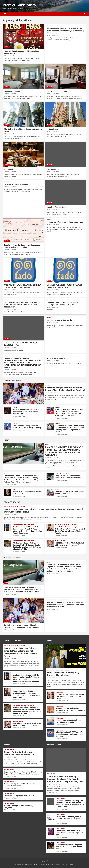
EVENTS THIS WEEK (60, 474)
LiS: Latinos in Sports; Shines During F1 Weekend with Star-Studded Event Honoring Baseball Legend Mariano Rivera (70, 429)
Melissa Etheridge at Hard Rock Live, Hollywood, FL (18, 807)
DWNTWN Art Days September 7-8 (17, 184)
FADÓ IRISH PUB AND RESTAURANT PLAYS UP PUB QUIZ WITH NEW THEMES (64, 286)
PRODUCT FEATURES (13, 641)
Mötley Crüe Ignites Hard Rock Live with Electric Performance (20, 785)
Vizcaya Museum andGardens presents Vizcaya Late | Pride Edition (70, 709)
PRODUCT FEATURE (20, 507)
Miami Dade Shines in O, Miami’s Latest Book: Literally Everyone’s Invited (69, 819)
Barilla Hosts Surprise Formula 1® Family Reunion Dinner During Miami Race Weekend (22, 626)
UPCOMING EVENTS (64, 670)
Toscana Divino (10, 169)
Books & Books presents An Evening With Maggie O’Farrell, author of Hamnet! (70, 696)
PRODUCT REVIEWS (12, 502)
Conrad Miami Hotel (12, 91)
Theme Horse (49, 865)
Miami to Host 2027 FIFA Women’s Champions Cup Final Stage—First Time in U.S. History (69, 734)
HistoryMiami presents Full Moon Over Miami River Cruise (69, 721)
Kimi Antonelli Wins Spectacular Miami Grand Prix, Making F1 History (27, 427)
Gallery (48, 385)
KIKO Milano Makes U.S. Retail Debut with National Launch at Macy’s (69, 544)
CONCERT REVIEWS (9, 750)
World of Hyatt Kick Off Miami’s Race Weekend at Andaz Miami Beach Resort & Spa (27, 412)
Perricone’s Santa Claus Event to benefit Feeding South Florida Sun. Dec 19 (62, 304)
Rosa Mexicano (53, 169)
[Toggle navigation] (5, 14)
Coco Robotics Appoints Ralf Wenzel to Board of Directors (27, 493)
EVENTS (51, 641)
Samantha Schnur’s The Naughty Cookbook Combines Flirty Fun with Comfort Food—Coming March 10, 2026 (65, 779)
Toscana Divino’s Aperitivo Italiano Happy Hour (65, 222)
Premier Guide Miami (20, 5)
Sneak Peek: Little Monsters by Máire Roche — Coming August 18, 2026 (69, 833)
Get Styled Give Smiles (56, 358)
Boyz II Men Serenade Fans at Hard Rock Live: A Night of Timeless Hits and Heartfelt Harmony (23, 773)
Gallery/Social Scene (13, 381)
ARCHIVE (7, 47)
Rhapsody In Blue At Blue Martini (59, 320)
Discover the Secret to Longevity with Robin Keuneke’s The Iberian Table (69, 847)
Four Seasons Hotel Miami (57, 91)
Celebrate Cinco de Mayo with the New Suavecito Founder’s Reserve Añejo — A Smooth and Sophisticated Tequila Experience (27, 530)
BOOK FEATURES (54, 745)
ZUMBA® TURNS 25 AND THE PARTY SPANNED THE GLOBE (70, 493)
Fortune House (52, 129)
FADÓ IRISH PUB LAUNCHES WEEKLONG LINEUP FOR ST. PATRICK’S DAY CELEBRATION (23, 286)
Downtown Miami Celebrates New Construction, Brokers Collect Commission (23, 246)
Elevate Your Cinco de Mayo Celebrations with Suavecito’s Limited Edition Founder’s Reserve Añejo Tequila (70, 530)
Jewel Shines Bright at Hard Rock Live (19, 796)
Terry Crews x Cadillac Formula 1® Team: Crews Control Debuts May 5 (69, 477)
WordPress (71, 865)
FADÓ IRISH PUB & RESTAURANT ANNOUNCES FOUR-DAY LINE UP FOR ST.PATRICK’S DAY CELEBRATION (22, 305)
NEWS (6, 440)
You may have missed (13, 558)
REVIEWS (8, 745)
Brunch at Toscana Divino (57, 207)
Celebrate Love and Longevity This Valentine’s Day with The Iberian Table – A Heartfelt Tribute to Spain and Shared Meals (70, 804)
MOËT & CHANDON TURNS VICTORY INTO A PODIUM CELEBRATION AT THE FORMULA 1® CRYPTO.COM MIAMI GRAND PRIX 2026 (69, 413)
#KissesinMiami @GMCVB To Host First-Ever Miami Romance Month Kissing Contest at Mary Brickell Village (65, 31)
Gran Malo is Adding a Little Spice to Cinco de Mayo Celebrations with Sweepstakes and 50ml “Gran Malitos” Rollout (65, 605)
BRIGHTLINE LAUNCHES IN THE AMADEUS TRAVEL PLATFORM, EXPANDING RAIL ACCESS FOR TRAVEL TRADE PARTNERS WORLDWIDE (22, 589)
